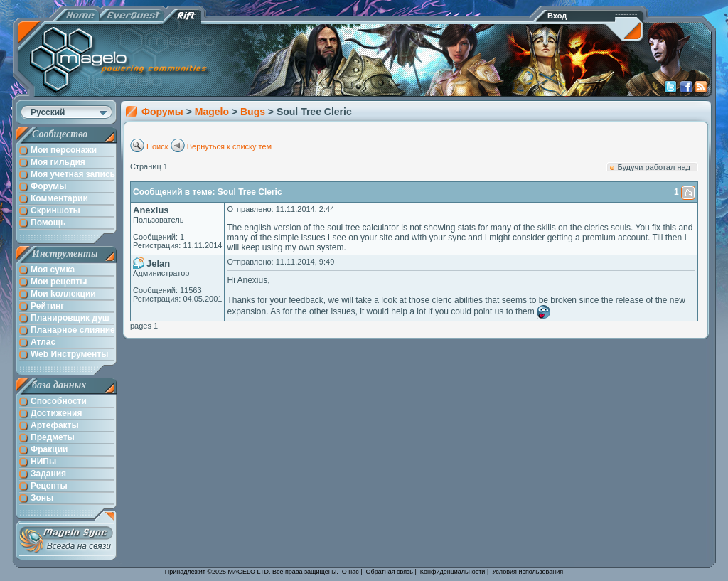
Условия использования (528, 572)
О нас (350, 572)
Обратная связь (390, 572)
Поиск (157, 146)
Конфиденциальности (453, 572)
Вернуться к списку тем (230, 146)
